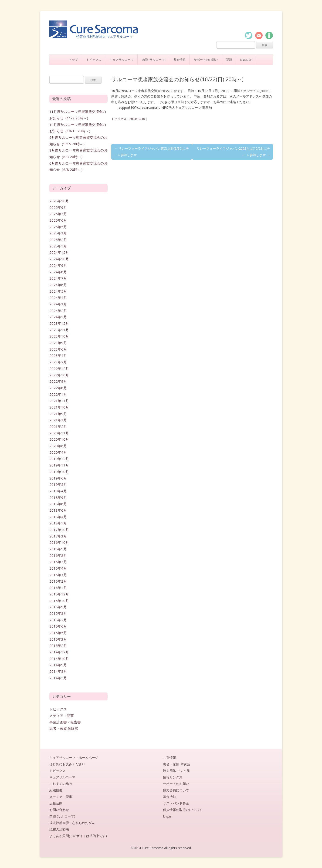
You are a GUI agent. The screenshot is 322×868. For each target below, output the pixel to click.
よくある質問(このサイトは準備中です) (78, 836)
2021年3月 (58, 420)
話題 (229, 60)
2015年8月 (58, 613)
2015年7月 (58, 620)
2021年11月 (59, 401)
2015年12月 (59, 594)
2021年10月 (59, 407)
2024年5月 (58, 291)
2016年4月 (58, 568)
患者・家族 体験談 (64, 728)
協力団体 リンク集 (176, 771)
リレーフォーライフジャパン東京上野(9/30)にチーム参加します (152, 152)
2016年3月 (58, 575)
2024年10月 (59, 259)
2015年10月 (59, 601)
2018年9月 (58, 497)
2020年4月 (58, 452)
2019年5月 (58, 484)
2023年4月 (58, 355)
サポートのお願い (206, 60)
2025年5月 (58, 227)
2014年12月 (59, 652)
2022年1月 (58, 394)
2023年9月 (58, 343)
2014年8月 (58, 671)
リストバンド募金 (176, 803)
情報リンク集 (173, 777)
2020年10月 (59, 439)
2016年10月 (59, 542)
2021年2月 (58, 426)
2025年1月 (58, 246)
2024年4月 (58, 297)
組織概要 (56, 790)
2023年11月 (59, 330)
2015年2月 (58, 645)
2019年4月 (58, 491)
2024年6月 (58, 285)
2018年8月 (58, 504)
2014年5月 (58, 678)
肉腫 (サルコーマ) (154, 60)
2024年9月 (58, 265)
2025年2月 (58, 240)
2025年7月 (58, 214)
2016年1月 (58, 588)
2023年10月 (59, 336)
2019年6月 (58, 478)
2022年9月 (58, 381)
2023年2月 (58, 362)
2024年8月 (58, 272)
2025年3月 (58, 233)
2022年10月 (59, 375)
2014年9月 (58, 665)
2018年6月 (58, 510)
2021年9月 (58, 414)
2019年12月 (59, 459)
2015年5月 (58, 633)
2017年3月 (58, 536)
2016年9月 (58, 549)
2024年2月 (58, 311)
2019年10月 (59, 472)
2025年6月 (58, 220)
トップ (73, 60)
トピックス (94, 60)
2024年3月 (58, 304)
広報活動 (56, 803)
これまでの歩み (61, 784)
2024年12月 (59, 252)
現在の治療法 (59, 829)
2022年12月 (59, 368)
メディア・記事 (62, 716)
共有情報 (180, 60)
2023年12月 (59, 323)
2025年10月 (59, 201)
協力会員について (176, 790)
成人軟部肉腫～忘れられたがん (72, 823)
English (246, 60)
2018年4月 (58, 517)
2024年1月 (58, 317)
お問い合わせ (59, 810)
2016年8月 (58, 555)
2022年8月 (58, 388)
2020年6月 (58, 446)
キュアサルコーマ (122, 60)
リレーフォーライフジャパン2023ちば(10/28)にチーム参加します (233, 152)
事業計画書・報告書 (65, 722)
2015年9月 (58, 607)
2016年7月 (58, 562)
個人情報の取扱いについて (183, 810)
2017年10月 (59, 530)
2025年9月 (58, 207)
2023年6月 (58, 349)
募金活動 (169, 797)
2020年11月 (59, 433)
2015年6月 (58, 626)
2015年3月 (58, 639)
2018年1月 (58, 523)
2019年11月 (59, 465)
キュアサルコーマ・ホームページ (74, 758)
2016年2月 (58, 581)
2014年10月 (59, 659)
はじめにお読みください (67, 764)
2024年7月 (58, 278)
